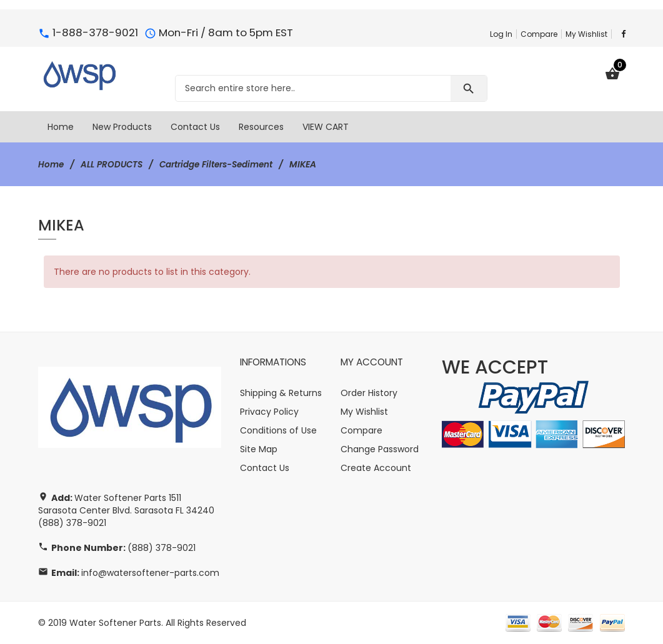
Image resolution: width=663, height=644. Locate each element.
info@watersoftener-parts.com (150, 573)
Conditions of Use (278, 430)
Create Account (376, 468)
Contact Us (265, 468)
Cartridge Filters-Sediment (223, 164)
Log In (501, 34)
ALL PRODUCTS (114, 164)
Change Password (380, 449)
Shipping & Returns (281, 393)
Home (52, 164)
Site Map (259, 449)
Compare (539, 34)
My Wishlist (586, 34)
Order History (369, 393)
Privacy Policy (269, 412)
